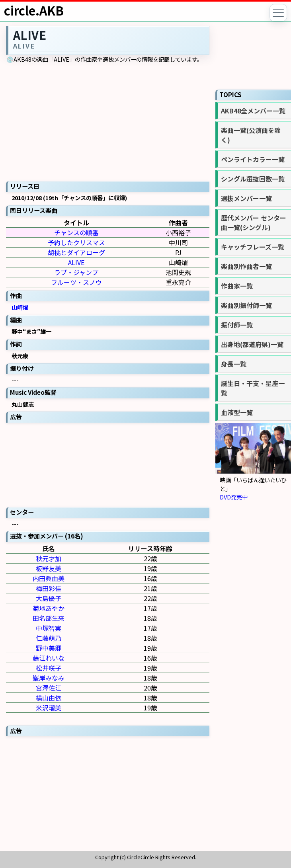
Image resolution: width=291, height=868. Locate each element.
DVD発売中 (234, 497)
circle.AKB (34, 10)
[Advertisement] (108, 464)
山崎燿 (20, 307)
